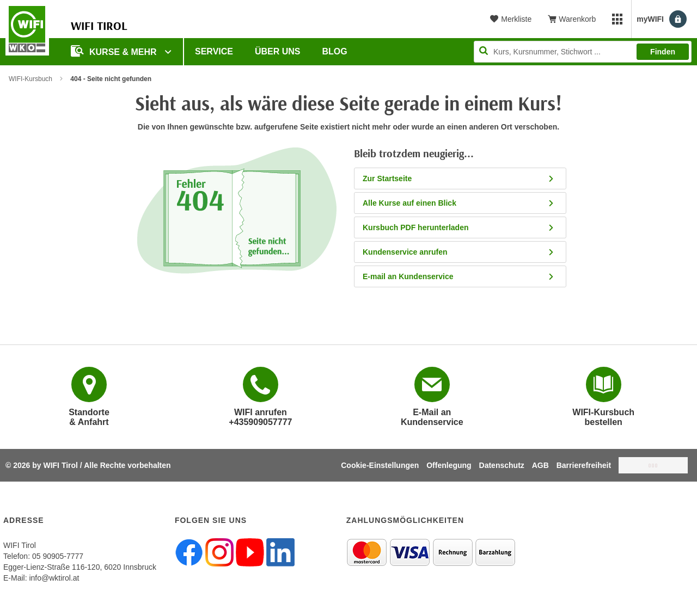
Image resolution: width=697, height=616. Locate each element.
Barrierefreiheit (584, 465)
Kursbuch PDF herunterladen (459, 227)
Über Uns (278, 51)
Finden (663, 52)
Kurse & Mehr (115, 51)
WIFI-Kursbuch (30, 79)
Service (214, 51)
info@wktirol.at (54, 578)
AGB (540, 465)
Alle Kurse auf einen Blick (459, 203)
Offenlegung (449, 465)
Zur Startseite (459, 178)
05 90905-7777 (58, 556)
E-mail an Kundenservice (459, 276)
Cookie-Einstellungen (380, 465)
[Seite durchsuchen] (583, 52)
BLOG (335, 51)
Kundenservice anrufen (459, 252)
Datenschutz (502, 465)
